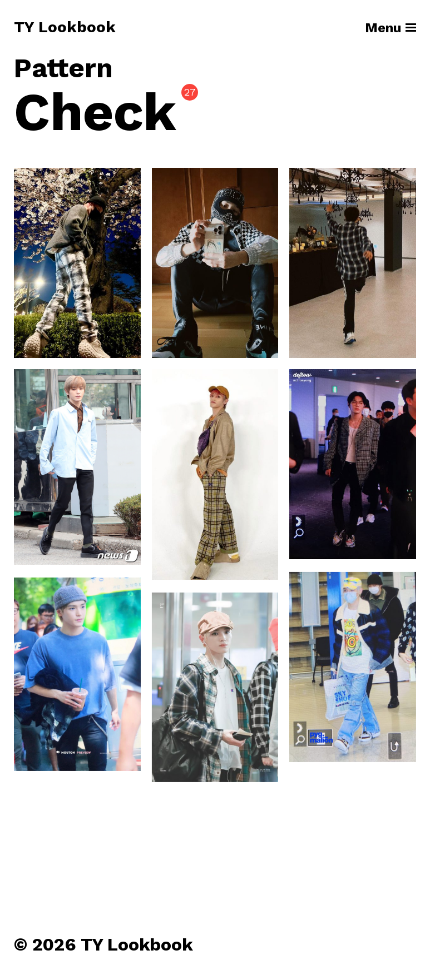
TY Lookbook (65, 28)
